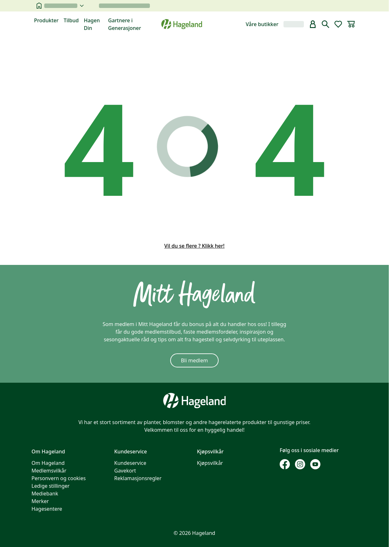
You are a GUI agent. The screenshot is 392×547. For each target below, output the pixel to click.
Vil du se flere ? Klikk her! (194, 246)
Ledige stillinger (51, 486)
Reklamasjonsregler (138, 478)
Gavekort (125, 471)
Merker (40, 501)
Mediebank (45, 494)
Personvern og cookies (59, 478)
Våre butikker (262, 24)
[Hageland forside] (182, 24)
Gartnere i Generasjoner (125, 24)
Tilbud (71, 20)
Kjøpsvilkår (210, 463)
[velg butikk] (64, 6)
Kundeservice (130, 463)
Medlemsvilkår (49, 471)
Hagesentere (47, 509)
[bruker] (313, 24)
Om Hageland (48, 463)
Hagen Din (92, 24)
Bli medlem (195, 360)
